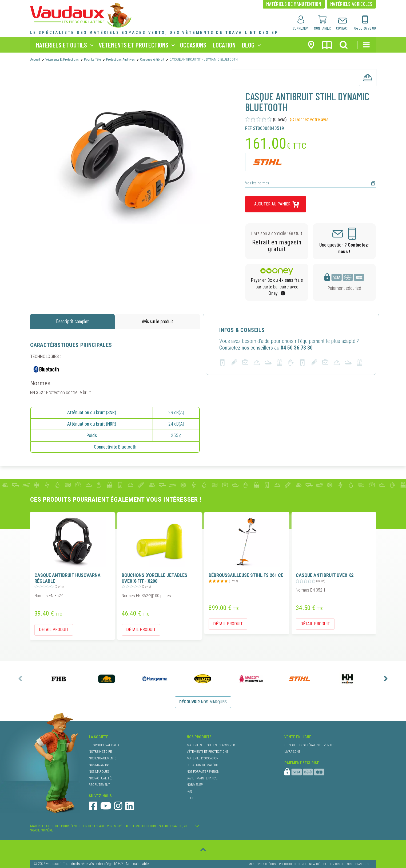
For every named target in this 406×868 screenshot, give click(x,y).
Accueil (35, 59)
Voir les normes (257, 183)
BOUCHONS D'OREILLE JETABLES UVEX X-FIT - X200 (154, 578)
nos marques (203, 702)
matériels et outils (61, 45)
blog (248, 45)
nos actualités (101, 778)
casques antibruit (152, 59)
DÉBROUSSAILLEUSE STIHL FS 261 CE (246, 575)
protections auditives (120, 59)
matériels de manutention (294, 4)
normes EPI (195, 785)
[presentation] (20, 679)
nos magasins (99, 765)
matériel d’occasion (203, 758)
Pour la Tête (92, 59)
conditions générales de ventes (309, 745)
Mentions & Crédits (262, 864)
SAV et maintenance (202, 778)
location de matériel (203, 765)
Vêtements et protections (62, 59)
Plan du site (364, 864)
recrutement (99, 785)
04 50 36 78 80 (297, 348)
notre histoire (100, 752)
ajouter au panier (272, 204)
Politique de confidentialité (299, 864)
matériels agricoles (351, 4)
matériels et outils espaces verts (212, 745)
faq (189, 791)
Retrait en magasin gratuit (277, 246)
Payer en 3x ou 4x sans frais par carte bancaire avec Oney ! (277, 287)
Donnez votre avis (309, 120)
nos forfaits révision (203, 772)
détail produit (54, 630)
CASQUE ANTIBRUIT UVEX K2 (325, 575)
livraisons (292, 752)
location (224, 45)
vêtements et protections (134, 45)
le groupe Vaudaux (104, 745)
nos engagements (103, 758)
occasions (193, 45)
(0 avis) (266, 120)
